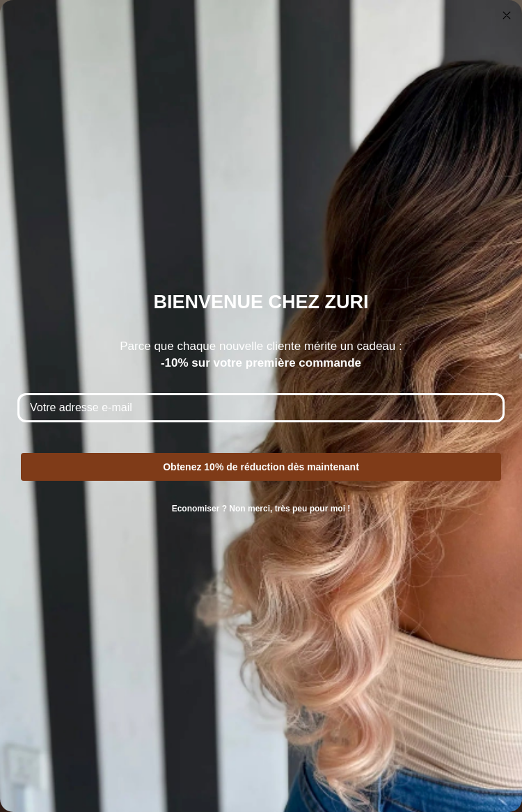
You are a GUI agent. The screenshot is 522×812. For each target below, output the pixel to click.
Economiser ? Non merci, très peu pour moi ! (261, 509)
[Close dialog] (507, 15)
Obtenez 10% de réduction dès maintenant (261, 467)
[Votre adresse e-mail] (261, 408)
